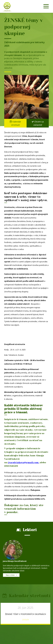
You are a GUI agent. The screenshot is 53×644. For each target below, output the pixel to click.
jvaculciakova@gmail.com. (24, 462)
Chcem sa (38, 123)
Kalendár (15, 123)
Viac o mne (11, 575)
